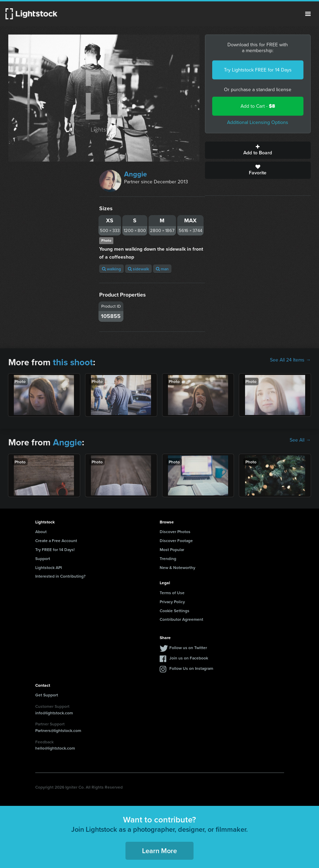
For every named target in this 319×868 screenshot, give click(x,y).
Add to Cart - (258, 106)
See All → (300, 440)
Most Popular (172, 549)
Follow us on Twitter (188, 648)
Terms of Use (172, 593)
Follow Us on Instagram (191, 668)
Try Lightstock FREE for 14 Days (258, 70)
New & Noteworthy (177, 567)
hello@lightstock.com (55, 748)
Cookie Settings (175, 611)
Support (43, 558)
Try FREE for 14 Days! (55, 549)
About (41, 532)
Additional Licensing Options (258, 122)
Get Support (47, 695)
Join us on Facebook (189, 658)
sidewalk (138, 269)
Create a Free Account (56, 541)
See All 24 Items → (290, 360)
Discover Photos (175, 532)
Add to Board (258, 150)
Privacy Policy (172, 602)
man (162, 269)
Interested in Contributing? (60, 576)
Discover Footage (176, 541)
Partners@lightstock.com (58, 730)
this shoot (73, 362)
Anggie (135, 174)
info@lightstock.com (54, 713)
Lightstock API (49, 567)
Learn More (159, 851)
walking (111, 269)
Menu (308, 14)
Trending (168, 558)
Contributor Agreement (181, 619)
